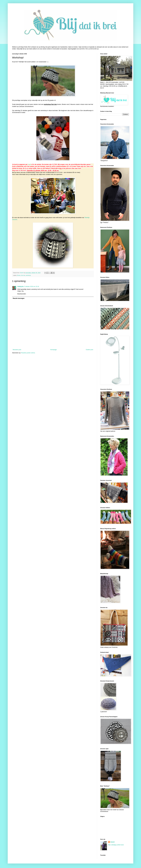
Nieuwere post (17, 350)
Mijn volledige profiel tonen (116, 845)
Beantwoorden (22, 294)
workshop (28, 275)
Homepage (53, 350)
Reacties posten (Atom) (28, 353)
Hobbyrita (20, 287)
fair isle (23, 275)
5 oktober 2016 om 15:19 (32, 287)
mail (30, 164)
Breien (19, 275)
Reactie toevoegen (19, 298)
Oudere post (89, 350)
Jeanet (112, 842)
